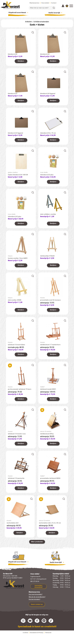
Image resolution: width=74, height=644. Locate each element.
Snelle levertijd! (56, 562)
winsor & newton (46, 431)
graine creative (13, 172)
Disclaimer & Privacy (37, 633)
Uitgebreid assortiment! (19, 562)
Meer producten (37, 542)
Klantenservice (34, 3)
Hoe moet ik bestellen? (36, 594)
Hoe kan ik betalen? (34, 599)
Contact (54, 3)
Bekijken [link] (21, 61)
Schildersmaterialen (41, 22)
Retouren (48, 633)
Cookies (25, 633)
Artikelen (29, 22)
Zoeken (54, 8)
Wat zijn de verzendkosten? (37, 597)
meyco (10, 256)
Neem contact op (37, 604)
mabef (42, 387)
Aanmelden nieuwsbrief (38, 586)
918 (67, 6)
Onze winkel (45, 3)
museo (42, 298)
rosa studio (44, 172)
